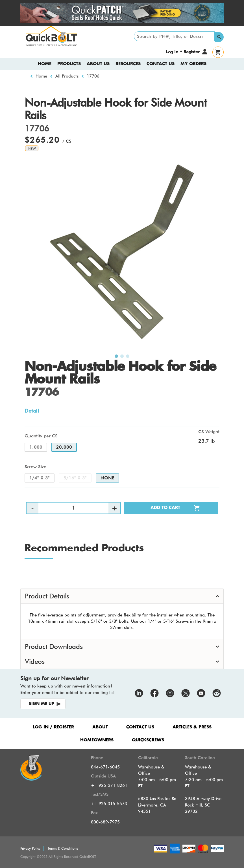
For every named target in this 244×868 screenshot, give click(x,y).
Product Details (47, 596)
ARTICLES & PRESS (192, 727)
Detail (32, 411)
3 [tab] (128, 356)
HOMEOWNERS (97, 740)
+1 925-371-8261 (109, 785)
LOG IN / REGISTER (53, 727)
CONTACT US (140, 727)
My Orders (193, 64)
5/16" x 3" (75, 478)
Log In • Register (183, 52)
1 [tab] (116, 356)
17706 (93, 76)
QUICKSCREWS (148, 740)
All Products (67, 76)
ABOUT (100, 727)
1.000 (36, 447)
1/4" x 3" (40, 478)
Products (69, 64)
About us (98, 64)
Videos (35, 661)
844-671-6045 (105, 767)
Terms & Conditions (63, 848)
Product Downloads (54, 646)
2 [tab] (122, 356)
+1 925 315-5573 (109, 804)
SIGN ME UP (42, 704)
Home (45, 64)
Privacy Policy (30, 848)
